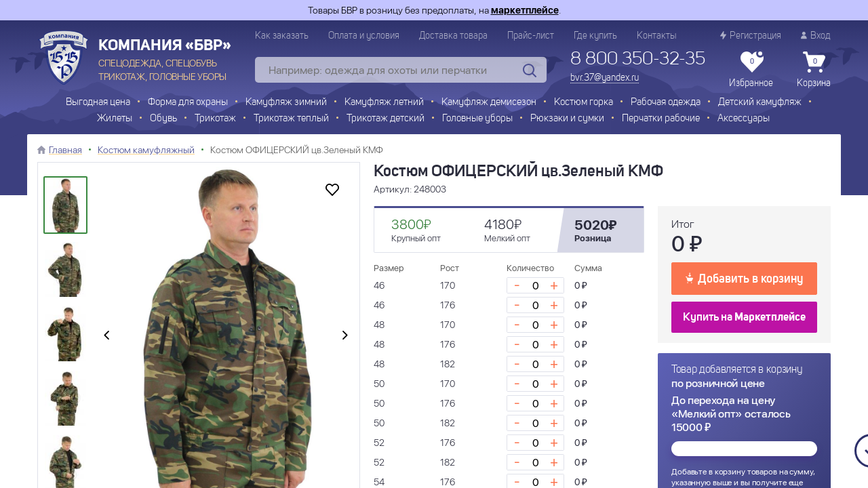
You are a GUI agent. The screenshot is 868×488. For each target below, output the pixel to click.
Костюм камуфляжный (146, 150)
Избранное (751, 70)
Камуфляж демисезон (489, 103)
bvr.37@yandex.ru (605, 78)
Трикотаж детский (386, 119)
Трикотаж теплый (291, 119)
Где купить (595, 36)
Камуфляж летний (384, 103)
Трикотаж (215, 119)
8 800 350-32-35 (638, 60)
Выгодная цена (98, 103)
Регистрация (751, 36)
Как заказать (282, 36)
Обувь (163, 119)
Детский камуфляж (760, 103)
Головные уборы (477, 119)
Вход (816, 36)
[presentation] (106, 336)
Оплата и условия (364, 36)
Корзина (814, 70)
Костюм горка (584, 103)
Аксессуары (744, 119)
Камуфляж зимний (286, 103)
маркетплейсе (525, 10)
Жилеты (115, 119)
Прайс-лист (531, 36)
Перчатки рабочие (661, 119)
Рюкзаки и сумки (567, 119)
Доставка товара (453, 36)
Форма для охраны (188, 103)
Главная (65, 150)
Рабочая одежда (666, 103)
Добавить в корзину (744, 278)
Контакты (656, 36)
